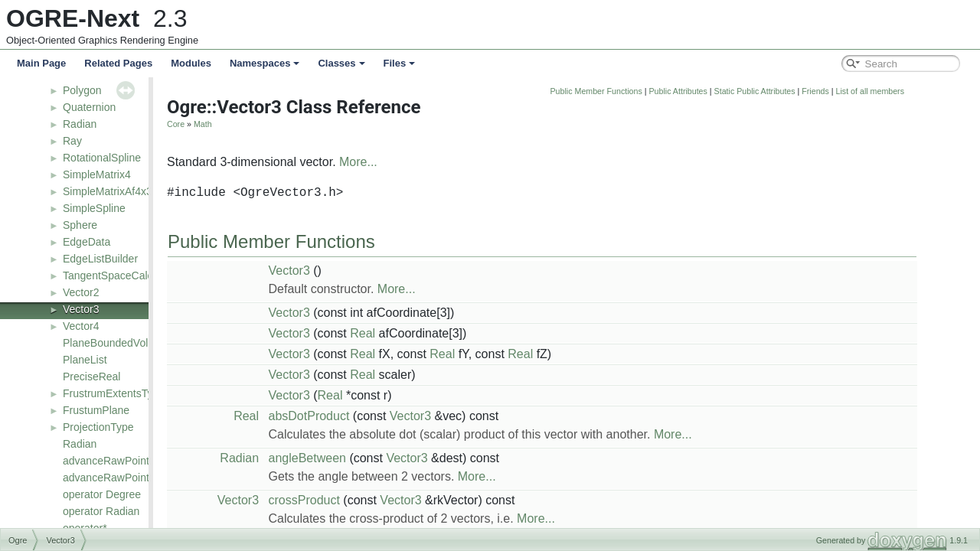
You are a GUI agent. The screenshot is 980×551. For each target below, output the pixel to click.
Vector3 (81, 309)
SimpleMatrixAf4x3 (108, 191)
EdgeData (87, 242)
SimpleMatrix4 (97, 174)
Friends (903, 91)
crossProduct (392, 500)
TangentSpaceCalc (108, 275)
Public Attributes (765, 91)
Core (263, 124)
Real (450, 333)
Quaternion (89, 107)
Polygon (82, 90)
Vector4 (81, 326)
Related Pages (118, 63)
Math (290, 124)
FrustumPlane (96, 410)
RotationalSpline (102, 158)
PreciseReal (91, 377)
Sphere (80, 225)
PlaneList (85, 360)
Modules (191, 63)
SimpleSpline (94, 208)
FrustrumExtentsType (114, 393)
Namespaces (265, 63)
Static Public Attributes (842, 91)
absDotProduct (397, 416)
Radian (80, 124)
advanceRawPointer (111, 461)
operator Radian (101, 511)
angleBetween (395, 458)
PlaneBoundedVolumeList (124, 343)
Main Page (41, 63)
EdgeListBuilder (100, 259)
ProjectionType (98, 427)
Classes (341, 63)
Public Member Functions (684, 91)
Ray (72, 141)
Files (400, 63)
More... (446, 162)
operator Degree (102, 494)
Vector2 (81, 292)
